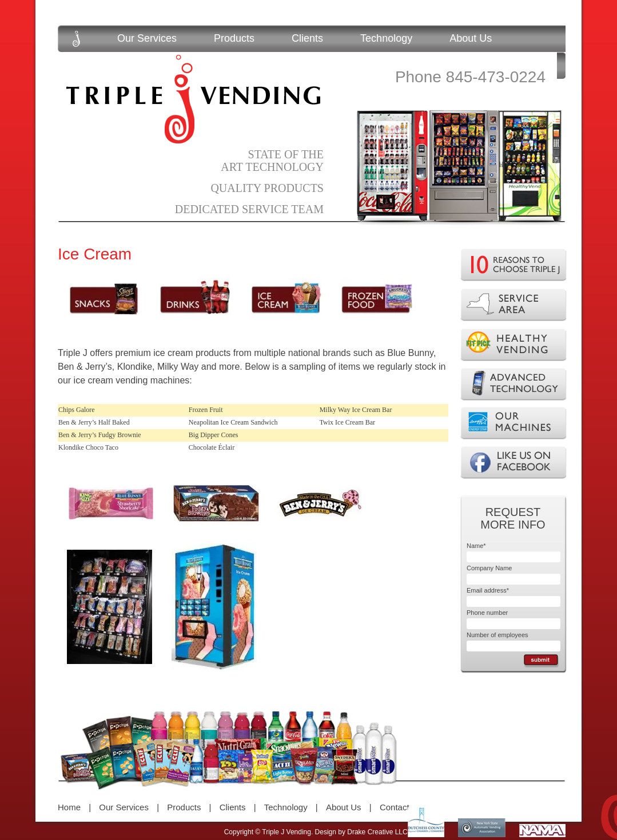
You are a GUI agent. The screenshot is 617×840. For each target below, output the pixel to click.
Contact (395, 807)
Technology (386, 38)
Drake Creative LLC (377, 832)
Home (69, 807)
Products (234, 38)
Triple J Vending (193, 99)
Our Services (147, 38)
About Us (471, 38)
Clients (307, 38)
